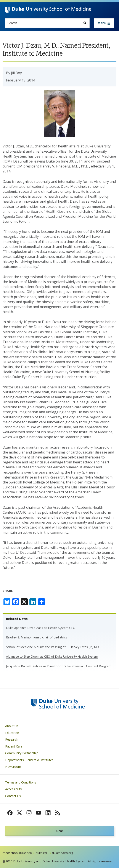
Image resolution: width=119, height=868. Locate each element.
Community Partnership (22, 753)
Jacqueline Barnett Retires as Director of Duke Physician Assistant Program (59, 666)
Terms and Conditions (21, 782)
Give (60, 831)
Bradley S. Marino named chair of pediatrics (37, 637)
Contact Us (13, 796)
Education (12, 733)
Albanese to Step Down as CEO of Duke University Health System (52, 656)
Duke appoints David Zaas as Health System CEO (41, 628)
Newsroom (13, 767)
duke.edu (42, 853)
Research (12, 739)
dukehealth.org (63, 853)
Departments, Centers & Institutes (29, 760)
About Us (12, 726)
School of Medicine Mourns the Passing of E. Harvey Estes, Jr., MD (53, 647)
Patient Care (14, 746)
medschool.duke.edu (17, 853)
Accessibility (14, 789)
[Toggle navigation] (104, 23)
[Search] (85, 23)
